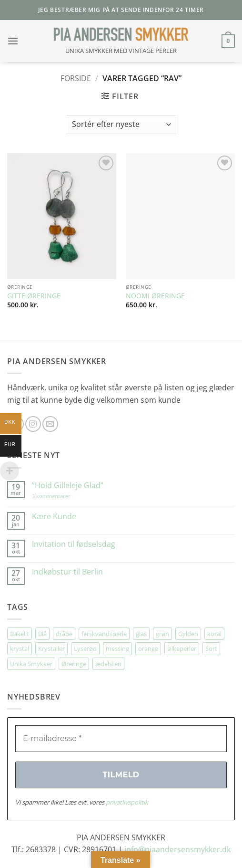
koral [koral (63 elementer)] (214, 634)
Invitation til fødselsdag (74, 544)
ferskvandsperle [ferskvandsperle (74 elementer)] (104, 634)
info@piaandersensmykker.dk (177, 849)
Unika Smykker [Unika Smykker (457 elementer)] (31, 664)
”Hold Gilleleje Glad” (68, 486)
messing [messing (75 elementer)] (117, 648)
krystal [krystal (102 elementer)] (20, 648)
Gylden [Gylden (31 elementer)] (188, 634)
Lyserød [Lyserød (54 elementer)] (85, 648)
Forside (76, 78)
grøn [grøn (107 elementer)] (162, 634)
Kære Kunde (54, 517)
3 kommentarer (61, 496)
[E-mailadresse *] (121, 739)
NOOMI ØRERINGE (155, 296)
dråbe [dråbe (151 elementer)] (64, 634)
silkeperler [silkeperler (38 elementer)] (182, 648)
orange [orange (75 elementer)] (148, 648)
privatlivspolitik (127, 802)
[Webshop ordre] (121, 125)
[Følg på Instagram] (33, 424)
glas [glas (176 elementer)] (141, 634)
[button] (13, 41)
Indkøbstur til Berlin (67, 572)
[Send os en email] (50, 424)
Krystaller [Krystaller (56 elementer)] (51, 648)
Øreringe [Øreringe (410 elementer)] (74, 664)
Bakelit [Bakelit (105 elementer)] (20, 634)
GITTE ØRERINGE (34, 296)
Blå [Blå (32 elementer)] (42, 634)
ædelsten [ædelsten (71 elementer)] (108, 664)
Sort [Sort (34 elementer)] (211, 648)
